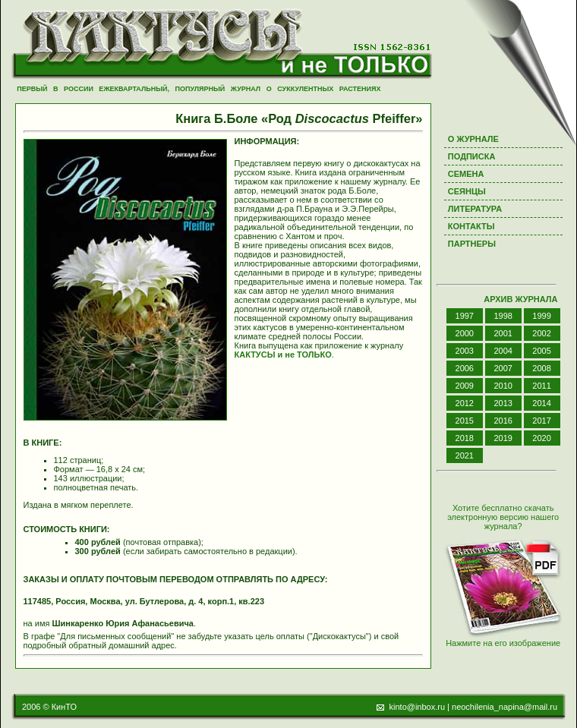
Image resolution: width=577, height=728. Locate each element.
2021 (465, 455)
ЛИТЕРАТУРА (475, 209)
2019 (503, 438)
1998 (503, 316)
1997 (465, 316)
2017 (541, 421)
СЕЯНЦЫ (467, 191)
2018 (465, 438)
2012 (465, 403)
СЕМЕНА (466, 174)
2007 (503, 368)
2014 (541, 403)
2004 (503, 351)
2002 (541, 333)
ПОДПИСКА (472, 156)
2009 (465, 386)
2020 (541, 438)
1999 (541, 316)
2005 (541, 351)
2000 (465, 333)
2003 (465, 351)
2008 (541, 368)
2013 (503, 403)
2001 (503, 333)
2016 (503, 421)
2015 (465, 421)
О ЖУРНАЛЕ (473, 139)
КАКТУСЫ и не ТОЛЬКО (283, 355)
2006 (465, 368)
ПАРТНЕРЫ (472, 244)
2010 (503, 386)
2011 (541, 386)
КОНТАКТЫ (471, 226)
